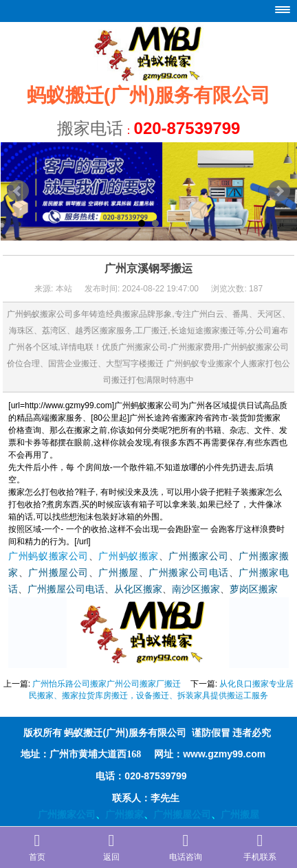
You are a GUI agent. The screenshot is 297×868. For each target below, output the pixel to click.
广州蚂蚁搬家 (128, 556)
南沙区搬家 (196, 589)
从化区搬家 (138, 589)
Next (279, 191)
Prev (18, 191)
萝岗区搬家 (254, 589)
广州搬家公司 (198, 556)
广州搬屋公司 (58, 573)
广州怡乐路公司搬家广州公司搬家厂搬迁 (107, 684)
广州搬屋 (118, 573)
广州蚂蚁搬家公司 (48, 556)
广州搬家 (124, 814)
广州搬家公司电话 (189, 573)
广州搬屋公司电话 (66, 589)
